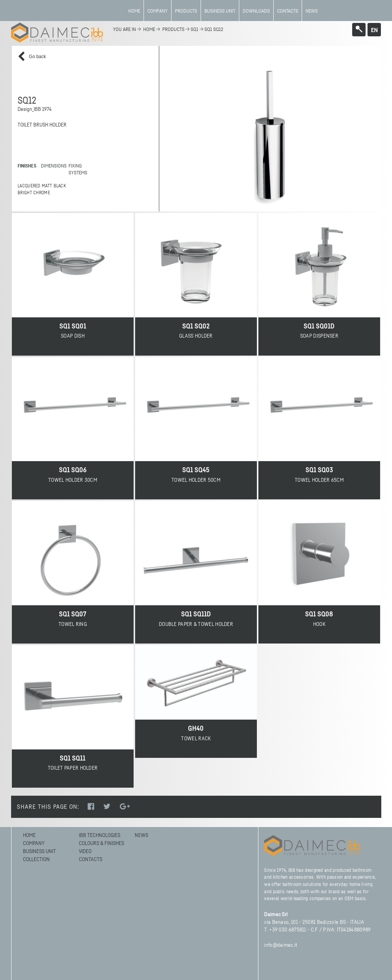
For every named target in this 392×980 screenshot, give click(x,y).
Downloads (256, 11)
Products (186, 11)
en (374, 30)
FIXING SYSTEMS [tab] (78, 170)
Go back (32, 57)
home (149, 30)
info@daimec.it (281, 945)
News (312, 11)
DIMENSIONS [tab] (52, 166)
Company (158, 11)
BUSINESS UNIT (220, 11)
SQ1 (194, 30)
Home (134, 11)
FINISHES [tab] (27, 166)
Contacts (288, 11)
